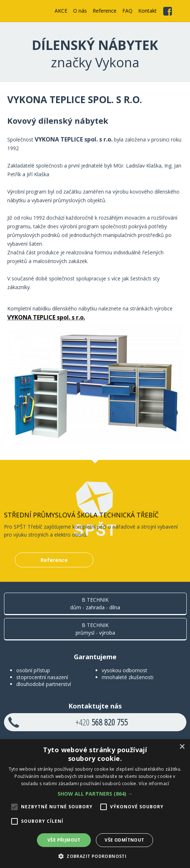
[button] (95, 794)
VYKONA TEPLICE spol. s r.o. (46, 317)
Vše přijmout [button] (64, 840)
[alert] (95, 804)
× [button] (182, 747)
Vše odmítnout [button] (124, 840)
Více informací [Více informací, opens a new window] (154, 784)
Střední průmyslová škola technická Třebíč (81, 515)
